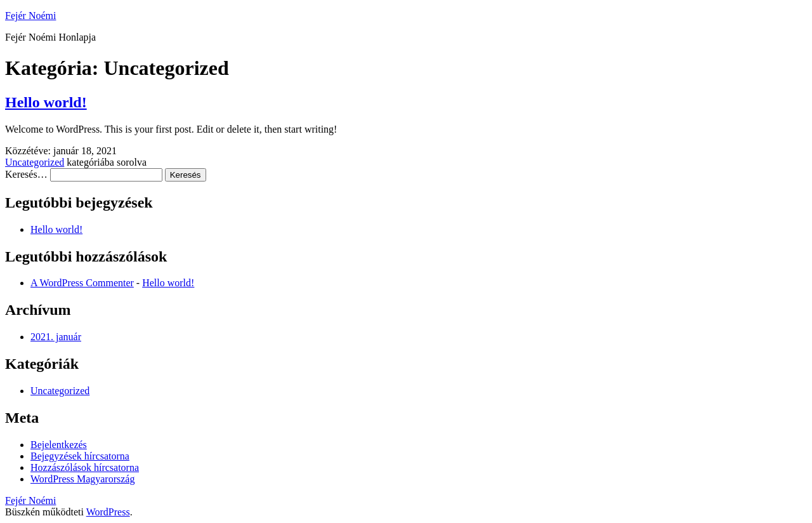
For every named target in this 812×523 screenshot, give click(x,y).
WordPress (108, 512)
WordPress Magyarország (82, 479)
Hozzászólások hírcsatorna (85, 467)
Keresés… (26, 174)
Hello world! (46, 102)
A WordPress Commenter (82, 283)
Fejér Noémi (30, 16)
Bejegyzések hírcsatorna (80, 456)
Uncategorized (35, 162)
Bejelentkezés (59, 445)
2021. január (56, 337)
